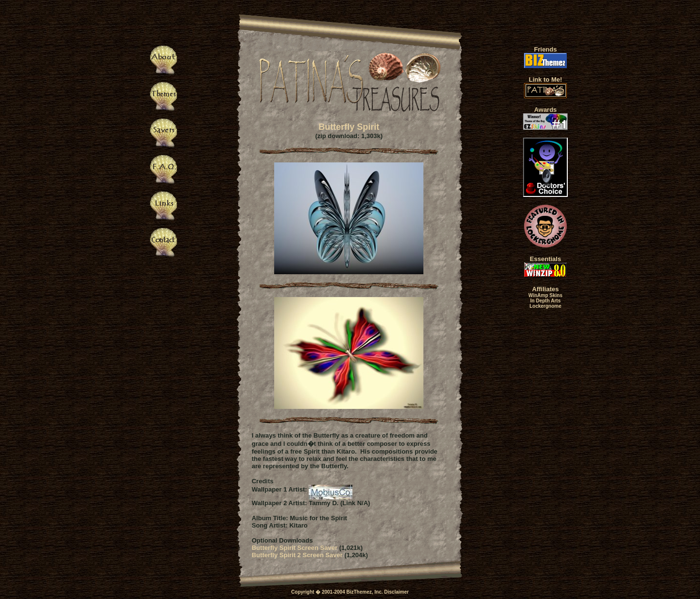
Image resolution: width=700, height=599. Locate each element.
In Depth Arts (545, 301)
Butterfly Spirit (349, 127)
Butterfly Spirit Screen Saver (295, 548)
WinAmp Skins (545, 295)
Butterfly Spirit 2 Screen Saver (297, 555)
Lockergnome (545, 306)
